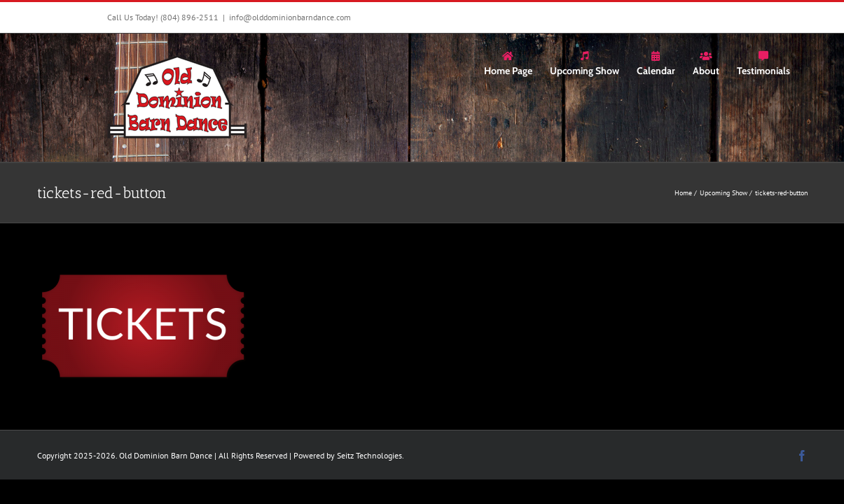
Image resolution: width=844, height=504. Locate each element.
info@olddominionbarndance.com (290, 17)
